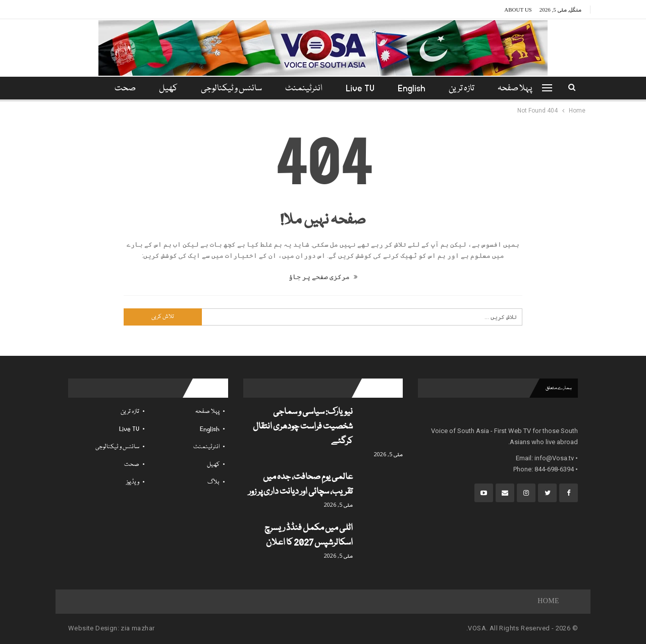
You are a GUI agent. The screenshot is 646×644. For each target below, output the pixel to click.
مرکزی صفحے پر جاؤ (323, 277)
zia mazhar (138, 628)
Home (548, 602)
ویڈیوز (133, 482)
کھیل (165, 89)
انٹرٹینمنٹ (304, 89)
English (415, 89)
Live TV (362, 89)
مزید (123, 89)
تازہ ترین (466, 89)
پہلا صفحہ (521, 89)
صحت (132, 465)
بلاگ (213, 482)
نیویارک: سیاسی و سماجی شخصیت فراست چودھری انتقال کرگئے (303, 427)
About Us (518, 10)
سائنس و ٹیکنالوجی (230, 89)
